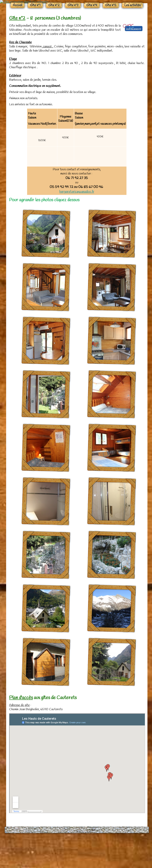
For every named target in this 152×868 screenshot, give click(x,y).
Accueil (18, 38)
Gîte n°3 (73, 38)
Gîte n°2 (54, 38)
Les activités (132, 38)
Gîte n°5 (111, 38)
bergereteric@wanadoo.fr (77, 224)
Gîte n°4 (92, 38)
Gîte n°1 (35, 38)
